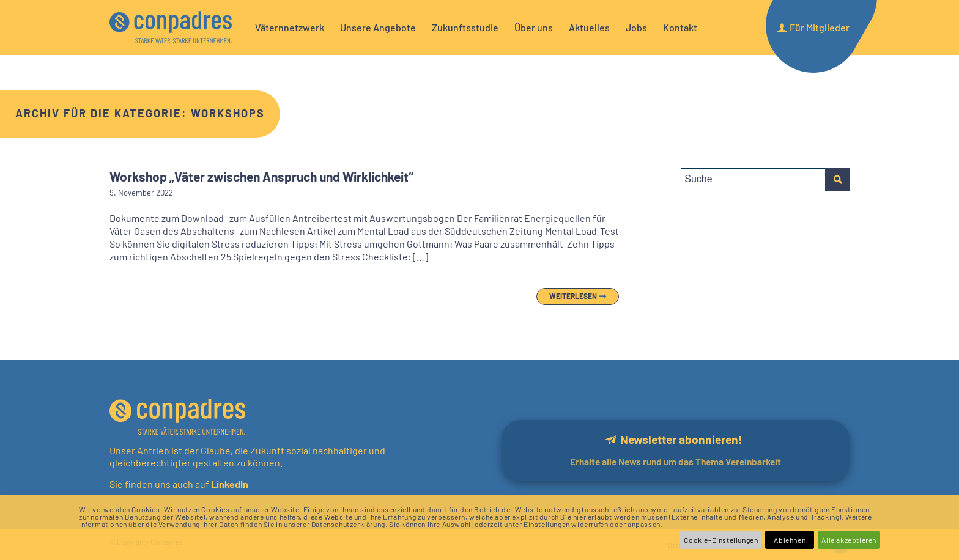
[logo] (171, 28)
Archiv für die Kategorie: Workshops (140, 113)
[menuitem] (290, 28)
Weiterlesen (573, 296)
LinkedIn (229, 484)
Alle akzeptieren (849, 540)
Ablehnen (790, 540)
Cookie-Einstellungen (721, 540)
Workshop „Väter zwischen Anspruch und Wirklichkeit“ (261, 176)
